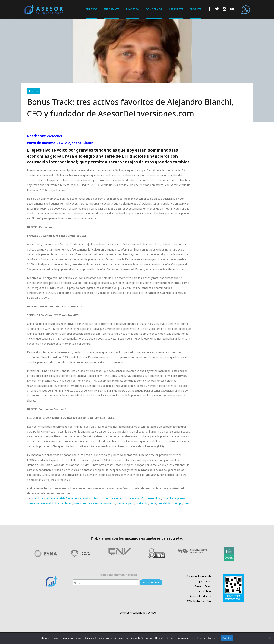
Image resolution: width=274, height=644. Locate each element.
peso (131, 503)
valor (187, 503)
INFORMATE (111, 9)
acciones (40, 498)
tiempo (178, 503)
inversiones (81, 503)
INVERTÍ (196, 9)
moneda (122, 503)
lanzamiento (108, 503)
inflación (67, 503)
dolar (158, 498)
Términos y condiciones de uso (137, 613)
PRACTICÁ (132, 9)
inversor (94, 503)
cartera (117, 498)
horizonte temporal (39, 503)
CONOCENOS (154, 9)
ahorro (51, 498)
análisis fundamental (69, 498)
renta (153, 503)
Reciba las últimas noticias (118, 575)
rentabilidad (165, 503)
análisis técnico (92, 498)
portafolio (142, 503)
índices (57, 503)
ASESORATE (176, 9)
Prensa (34, 91)
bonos (107, 498)
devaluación (137, 498)
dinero (150, 498)
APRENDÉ (91, 9)
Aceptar (227, 638)
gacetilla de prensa (174, 498)
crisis (126, 498)
